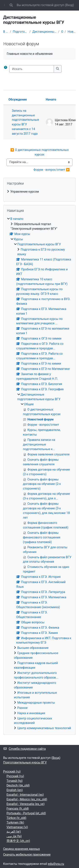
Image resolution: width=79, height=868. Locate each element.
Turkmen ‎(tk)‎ (15, 822)
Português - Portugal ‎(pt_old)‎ (26, 813)
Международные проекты (36, 703)
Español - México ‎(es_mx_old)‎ (27, 799)
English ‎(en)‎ (15, 790)
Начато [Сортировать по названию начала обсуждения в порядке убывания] (51, 99)
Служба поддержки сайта (24, 749)
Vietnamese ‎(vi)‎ (17, 827)
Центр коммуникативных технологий (44, 728)
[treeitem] (39, 192)
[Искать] (32, 69)
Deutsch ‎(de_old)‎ (18, 785)
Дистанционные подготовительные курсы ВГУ (44, 32)
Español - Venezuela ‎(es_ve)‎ (26, 804)
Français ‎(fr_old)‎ (18, 809)
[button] (11, 5)
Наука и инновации (31, 713)
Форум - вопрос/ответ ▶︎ (52, 170)
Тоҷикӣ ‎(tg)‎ (15, 781)
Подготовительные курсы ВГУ (20, 32)
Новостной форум (72, 32)
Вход (69, 5)
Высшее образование (33, 648)
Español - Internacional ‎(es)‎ (25, 795)
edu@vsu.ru (56, 864)
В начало (6, 32)
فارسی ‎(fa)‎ (14, 836)
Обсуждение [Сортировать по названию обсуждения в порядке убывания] (18, 99)
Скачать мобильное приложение (27, 855)
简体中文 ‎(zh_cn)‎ (18, 841)
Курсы (18, 239)
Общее (62, 32)
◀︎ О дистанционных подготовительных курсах (40, 152)
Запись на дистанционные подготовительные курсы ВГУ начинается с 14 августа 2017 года (25, 122)
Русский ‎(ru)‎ (12, 771)
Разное (22, 708)
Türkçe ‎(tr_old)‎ (16, 818)
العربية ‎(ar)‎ (14, 832)
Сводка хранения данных (21, 849)
